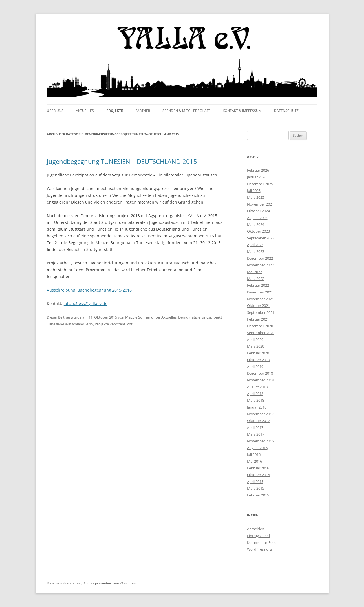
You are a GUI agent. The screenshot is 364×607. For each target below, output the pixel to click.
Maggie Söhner (138, 317)
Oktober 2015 (258, 475)
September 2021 (261, 312)
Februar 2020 (258, 353)
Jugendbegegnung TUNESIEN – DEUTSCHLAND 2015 (122, 161)
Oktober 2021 (258, 306)
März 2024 (256, 224)
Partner (143, 111)
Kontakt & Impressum (242, 111)
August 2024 (257, 218)
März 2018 (256, 400)
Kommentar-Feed (262, 542)
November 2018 (260, 380)
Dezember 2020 (260, 326)
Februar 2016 (258, 468)
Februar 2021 (258, 319)
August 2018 (257, 387)
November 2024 (260, 204)
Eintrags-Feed (258, 536)
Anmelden (256, 529)
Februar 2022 (258, 285)
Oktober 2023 (258, 231)
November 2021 (260, 299)
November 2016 (260, 441)
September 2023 (261, 238)
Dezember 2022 (260, 258)
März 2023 (256, 251)
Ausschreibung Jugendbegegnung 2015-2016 (89, 290)
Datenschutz (286, 111)
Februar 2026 (258, 170)
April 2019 (255, 367)
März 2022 (256, 279)
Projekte (115, 111)
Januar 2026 (257, 177)
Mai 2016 (254, 461)
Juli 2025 (254, 191)
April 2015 (255, 482)
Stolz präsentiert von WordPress (112, 583)
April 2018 (255, 394)
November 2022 (260, 265)
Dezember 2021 (260, 292)
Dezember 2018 (260, 373)
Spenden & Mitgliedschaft (186, 111)
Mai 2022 (254, 272)
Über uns (55, 111)
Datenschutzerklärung (64, 583)
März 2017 (256, 434)
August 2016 (257, 448)
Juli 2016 (254, 454)
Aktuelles (85, 111)
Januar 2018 (257, 407)
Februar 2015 (258, 495)
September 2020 (261, 333)
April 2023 (255, 245)
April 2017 (255, 427)
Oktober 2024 (258, 211)
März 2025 (256, 197)
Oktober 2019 (258, 360)
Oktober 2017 (258, 421)
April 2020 (255, 339)
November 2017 (260, 414)
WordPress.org (259, 549)
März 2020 (256, 346)
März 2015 (256, 488)
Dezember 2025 (260, 184)
